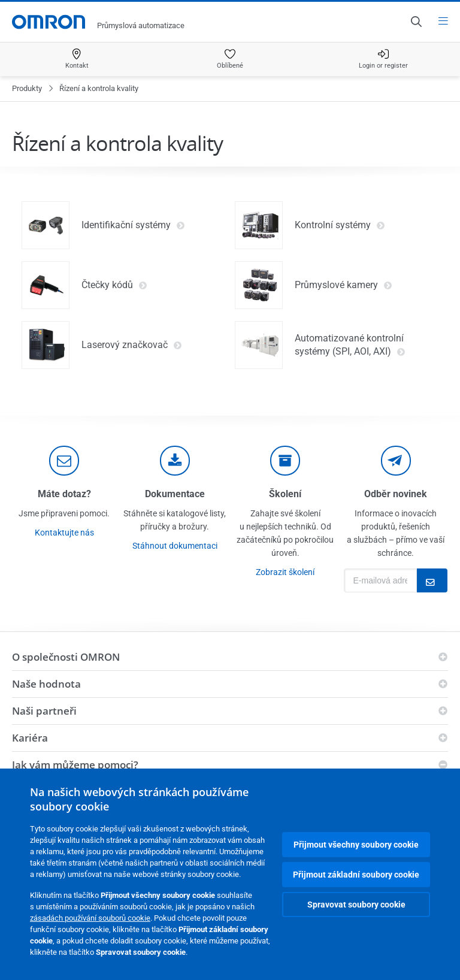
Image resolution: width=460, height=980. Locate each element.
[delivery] (285, 461)
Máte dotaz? (64, 494)
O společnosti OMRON (66, 657)
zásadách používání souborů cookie (90, 918)
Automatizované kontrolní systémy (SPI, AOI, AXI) (350, 345)
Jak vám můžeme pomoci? (75, 765)
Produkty (27, 88)
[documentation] (175, 461)
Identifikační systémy (133, 225)
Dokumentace (175, 494)
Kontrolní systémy (340, 225)
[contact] (64, 461)
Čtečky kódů (114, 285)
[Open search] (416, 22)
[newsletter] (396, 461)
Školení (285, 494)
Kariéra (30, 738)
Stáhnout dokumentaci (175, 546)
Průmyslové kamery (344, 285)
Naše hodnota (46, 684)
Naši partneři (44, 711)
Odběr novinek (396, 494)
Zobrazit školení (285, 572)
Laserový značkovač (132, 345)
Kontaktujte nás (64, 533)
